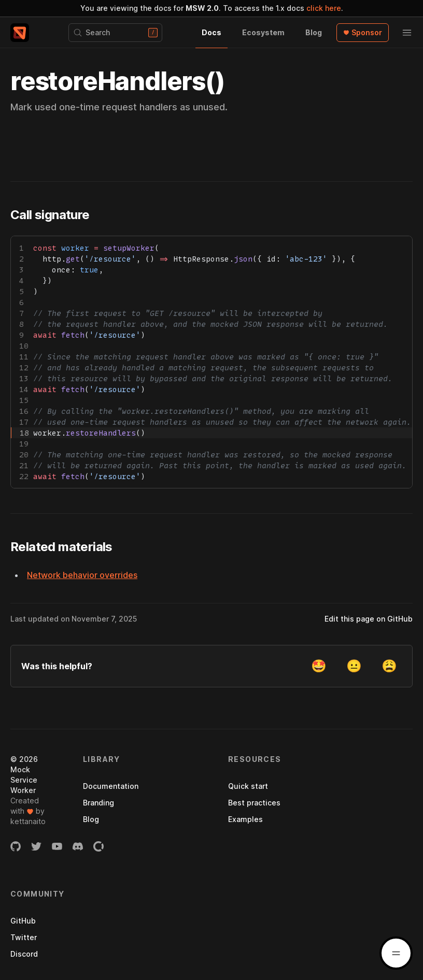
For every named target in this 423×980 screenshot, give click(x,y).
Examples (245, 819)
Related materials (61, 547)
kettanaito (28, 821)
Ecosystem (263, 32)
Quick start (248, 786)
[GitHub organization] (16, 846)
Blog (314, 32)
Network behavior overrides (82, 575)
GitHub (23, 921)
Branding (98, 803)
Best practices (254, 803)
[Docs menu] (396, 953)
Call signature (50, 215)
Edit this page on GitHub (369, 619)
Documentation (111, 786)
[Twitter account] (36, 846)
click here (324, 8)
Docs (212, 32)
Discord (24, 954)
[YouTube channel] (57, 846)
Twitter (24, 937)
